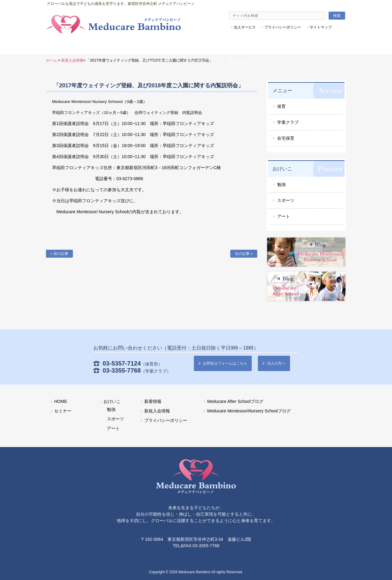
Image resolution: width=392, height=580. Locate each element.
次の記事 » (244, 254)
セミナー (63, 411)
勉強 (111, 409)
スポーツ (115, 419)
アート (113, 428)
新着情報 (153, 401)
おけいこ (112, 401)
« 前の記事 (59, 254)
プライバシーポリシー (166, 420)
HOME (61, 401)
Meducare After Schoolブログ (236, 401)
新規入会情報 (72, 60)
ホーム (51, 60)
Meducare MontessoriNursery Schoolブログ (249, 411)
